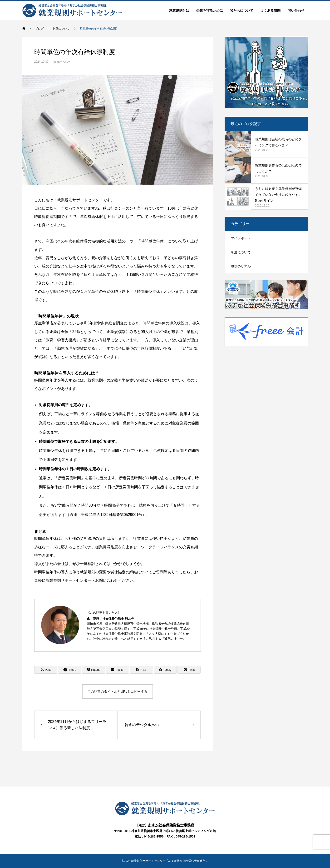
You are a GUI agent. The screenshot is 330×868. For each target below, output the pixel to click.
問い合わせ (296, 10)
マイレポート (241, 238)
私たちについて (242, 10)
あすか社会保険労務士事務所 (171, 825)
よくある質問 (271, 10)
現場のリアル (241, 266)
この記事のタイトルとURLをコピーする (117, 691)
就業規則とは (179, 10)
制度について (62, 62)
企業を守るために (210, 10)
